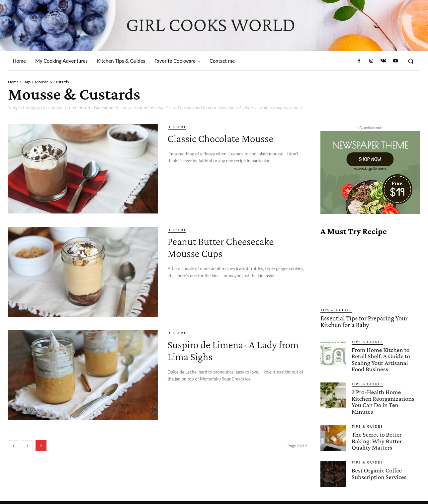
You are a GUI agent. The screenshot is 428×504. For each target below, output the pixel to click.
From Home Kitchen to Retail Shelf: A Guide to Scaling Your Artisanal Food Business (380, 358)
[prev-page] (14, 446)
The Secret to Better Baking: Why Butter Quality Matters (376, 432)
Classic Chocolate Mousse (235, 138)
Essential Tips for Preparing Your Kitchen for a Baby (361, 321)
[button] (411, 61)
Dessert (177, 127)
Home (13, 82)
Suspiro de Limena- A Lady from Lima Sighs (237, 350)
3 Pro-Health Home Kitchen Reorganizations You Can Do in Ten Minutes (386, 397)
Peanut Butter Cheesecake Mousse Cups (235, 247)
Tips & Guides (336, 310)
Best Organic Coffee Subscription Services (379, 465)
